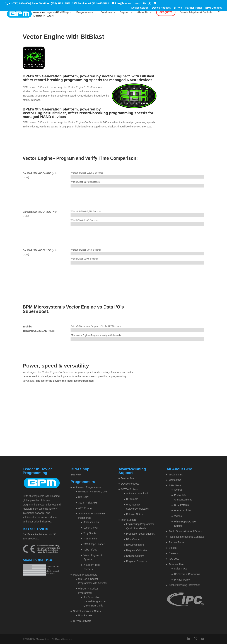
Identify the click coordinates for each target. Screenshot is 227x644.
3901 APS (84, 497)
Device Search (140, 8)
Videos (178, 516)
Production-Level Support (140, 534)
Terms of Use (176, 564)
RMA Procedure (135, 545)
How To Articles (183, 510)
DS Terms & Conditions (187, 574)
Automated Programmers (87, 487)
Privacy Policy (182, 580)
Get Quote (166, 12)
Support (125, 12)
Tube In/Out (90, 550)
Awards (178, 490)
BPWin (178, 8)
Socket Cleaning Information (185, 585)
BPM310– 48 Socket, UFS (93, 492)
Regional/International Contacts (186, 537)
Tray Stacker (90, 533)
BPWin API (132, 499)
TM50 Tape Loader (94, 544)
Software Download (137, 494)
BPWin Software (82, 621)
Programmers (85, 12)
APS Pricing (85, 508)
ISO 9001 (174, 559)
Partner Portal (194, 8)
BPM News (175, 485)
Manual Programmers (85, 575)
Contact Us (175, 480)
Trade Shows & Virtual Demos (186, 531)
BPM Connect (213, 8)
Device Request (161, 8)
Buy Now (76, 475)
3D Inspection (91, 522)
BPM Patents (181, 505)
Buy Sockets (85, 615)
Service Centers (135, 556)
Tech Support (128, 520)
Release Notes (134, 514)
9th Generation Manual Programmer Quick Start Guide (95, 601)
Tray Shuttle (90, 539)
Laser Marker (91, 528)
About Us (143, 12)
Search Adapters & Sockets (196, 12)
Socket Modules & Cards (87, 611)
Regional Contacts (136, 561)
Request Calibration (137, 550)
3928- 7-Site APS (88, 503)
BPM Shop (62, 12)
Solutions (106, 12)
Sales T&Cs (181, 569)
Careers (173, 553)
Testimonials (176, 475)
